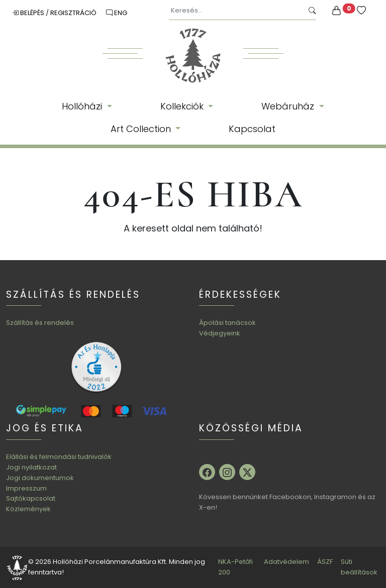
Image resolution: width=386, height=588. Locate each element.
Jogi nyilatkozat (31, 467)
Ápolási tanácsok (227, 323)
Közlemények (28, 509)
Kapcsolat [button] (252, 129)
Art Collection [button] (142, 129)
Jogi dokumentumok (40, 478)
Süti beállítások (359, 567)
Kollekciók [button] (183, 106)
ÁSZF (325, 562)
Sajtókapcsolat (31, 498)
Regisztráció (74, 13)
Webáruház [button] (289, 106)
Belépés (29, 13)
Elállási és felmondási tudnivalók (59, 457)
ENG (117, 13)
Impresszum (26, 488)
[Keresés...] (236, 11)
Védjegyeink (220, 333)
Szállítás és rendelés (40, 323)
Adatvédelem (286, 562)
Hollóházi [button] (83, 106)
